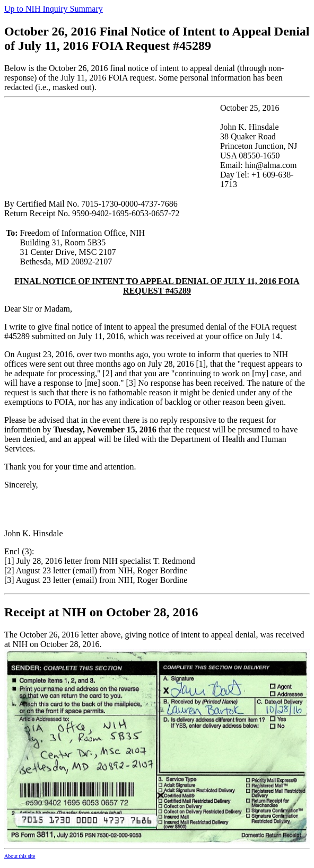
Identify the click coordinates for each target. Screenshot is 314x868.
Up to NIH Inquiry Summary (54, 9)
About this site (20, 861)
